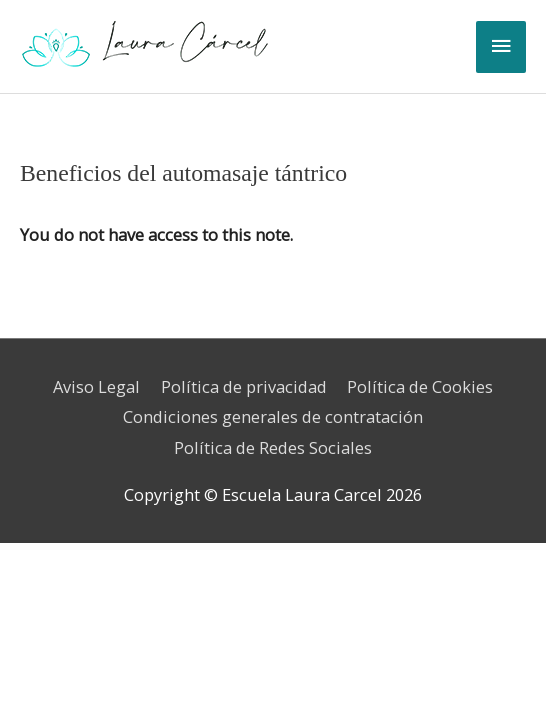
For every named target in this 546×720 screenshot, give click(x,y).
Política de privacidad (244, 386)
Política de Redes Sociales (273, 447)
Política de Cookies (420, 386)
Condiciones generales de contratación (273, 416)
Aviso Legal (96, 386)
